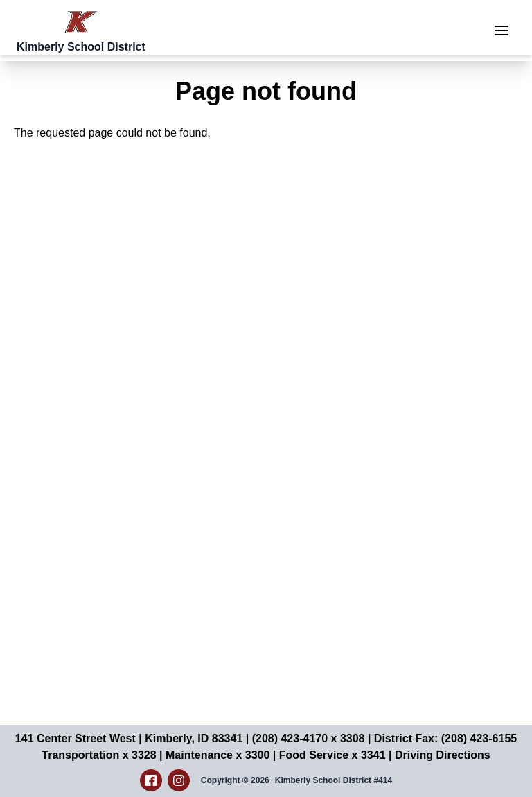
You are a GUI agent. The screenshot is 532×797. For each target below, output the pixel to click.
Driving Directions (443, 755)
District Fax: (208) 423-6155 (445, 738)
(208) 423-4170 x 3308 (309, 738)
